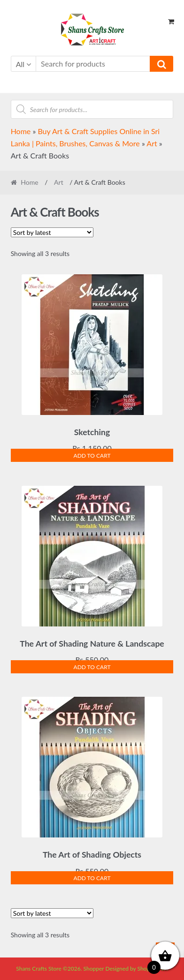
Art (152, 143)
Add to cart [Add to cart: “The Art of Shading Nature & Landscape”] (92, 667)
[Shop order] (52, 232)
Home (21, 131)
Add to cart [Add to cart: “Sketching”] (92, 456)
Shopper (94, 969)
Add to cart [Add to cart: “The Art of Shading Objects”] (92, 878)
